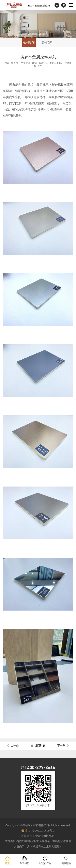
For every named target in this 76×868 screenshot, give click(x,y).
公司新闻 (29, 42)
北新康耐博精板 (45, 836)
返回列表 (38, 746)
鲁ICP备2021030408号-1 (38, 831)
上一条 (13, 746)
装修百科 (47, 42)
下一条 (63, 746)
